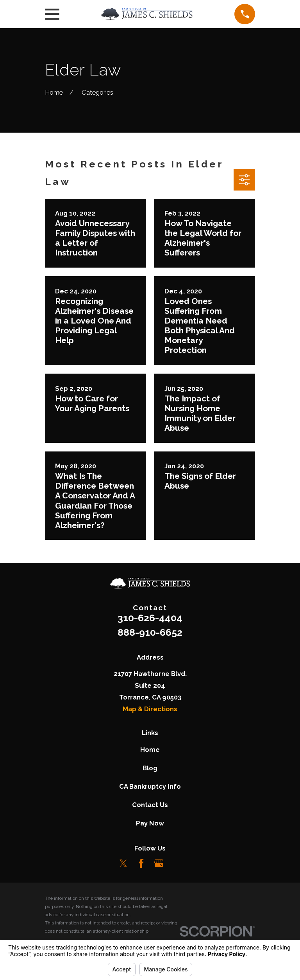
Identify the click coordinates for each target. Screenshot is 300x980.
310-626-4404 (150, 618)
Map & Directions (150, 709)
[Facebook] (141, 863)
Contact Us (150, 805)
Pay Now (150, 823)
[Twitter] (123, 863)
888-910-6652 (150, 632)
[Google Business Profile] (159, 863)
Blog (150, 768)
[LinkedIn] (176, 863)
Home (150, 750)
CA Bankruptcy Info (150, 786)
